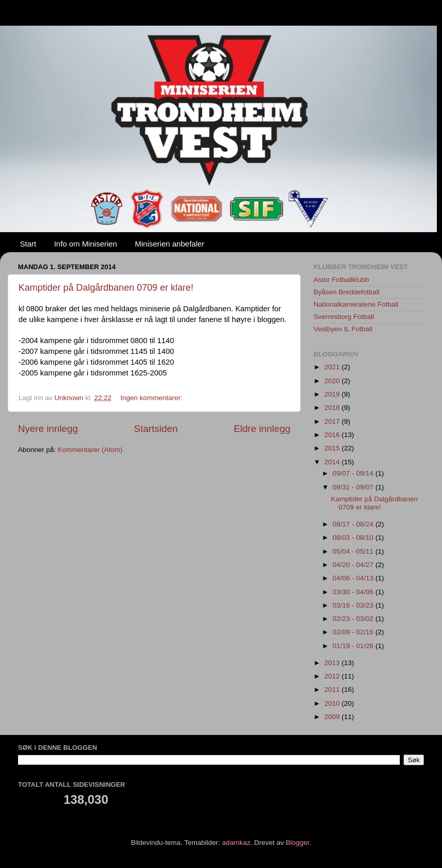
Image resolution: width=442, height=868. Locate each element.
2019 (333, 394)
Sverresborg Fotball (344, 317)
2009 (333, 717)
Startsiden (156, 429)
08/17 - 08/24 (354, 524)
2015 (333, 448)
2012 (333, 676)
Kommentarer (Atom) (90, 450)
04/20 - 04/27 (354, 565)
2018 (333, 408)
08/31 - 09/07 (354, 487)
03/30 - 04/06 (354, 592)
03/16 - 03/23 (354, 605)
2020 (333, 381)
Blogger (298, 843)
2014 (333, 462)
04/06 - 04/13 (354, 578)
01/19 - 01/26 (354, 646)
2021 (333, 367)
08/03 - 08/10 (354, 537)
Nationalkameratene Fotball (356, 304)
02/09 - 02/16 (354, 632)
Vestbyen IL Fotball (343, 329)
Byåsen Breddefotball (346, 292)
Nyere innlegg (48, 429)
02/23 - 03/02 (354, 619)
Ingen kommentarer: (152, 398)
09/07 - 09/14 (354, 473)
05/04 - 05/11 (354, 551)
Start (28, 244)
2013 (333, 663)
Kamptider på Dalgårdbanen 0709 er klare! (106, 288)
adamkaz (236, 843)
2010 (333, 703)
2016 (333, 435)
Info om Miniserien (86, 244)
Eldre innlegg (262, 429)
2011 (333, 690)
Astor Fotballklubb (341, 280)
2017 (333, 421)
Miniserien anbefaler (170, 244)
